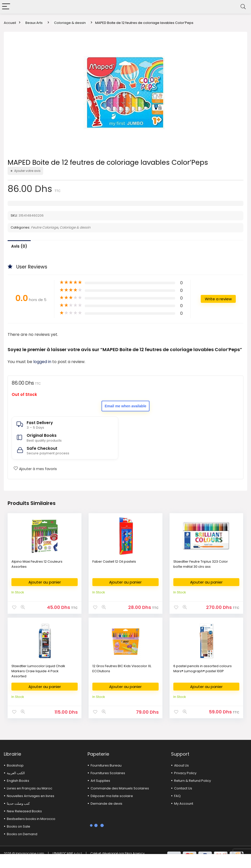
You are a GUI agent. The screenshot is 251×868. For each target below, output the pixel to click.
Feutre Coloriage (45, 227)
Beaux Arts (34, 23)
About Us (181, 765)
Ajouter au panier (45, 582)
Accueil (10, 23)
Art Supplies (100, 781)
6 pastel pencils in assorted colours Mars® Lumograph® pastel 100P (203, 669)
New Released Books (24, 811)
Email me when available (125, 406)
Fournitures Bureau (106, 765)
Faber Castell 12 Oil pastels (114, 562)
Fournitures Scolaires (108, 773)
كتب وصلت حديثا (18, 804)
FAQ (177, 796)
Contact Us (183, 788)
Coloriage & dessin (70, 23)
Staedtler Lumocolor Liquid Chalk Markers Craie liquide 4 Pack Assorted (38, 671)
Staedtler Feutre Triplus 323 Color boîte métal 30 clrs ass (201, 564)
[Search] (243, 7)
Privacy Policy (185, 773)
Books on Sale (19, 826)
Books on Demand (22, 834)
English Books (18, 781)
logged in (43, 362)
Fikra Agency (135, 853)
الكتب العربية (16, 773)
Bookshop (15, 765)
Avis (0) (19, 246)
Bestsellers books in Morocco (31, 819)
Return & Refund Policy (193, 781)
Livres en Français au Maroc (30, 788)
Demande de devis (106, 804)
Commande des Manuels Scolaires (120, 788)
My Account (184, 804)
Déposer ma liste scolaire (112, 796)
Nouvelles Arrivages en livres (31, 796)
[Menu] (6, 7)
